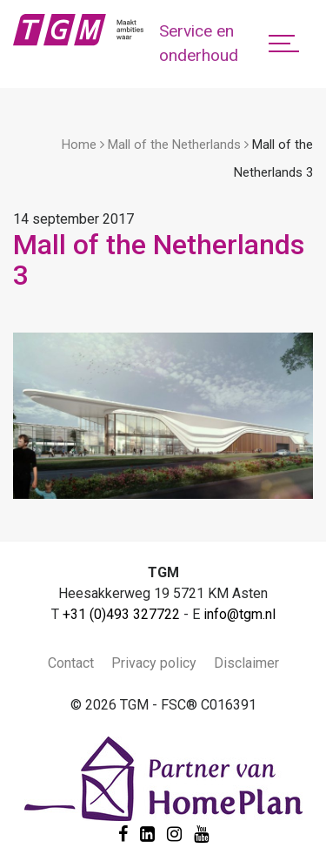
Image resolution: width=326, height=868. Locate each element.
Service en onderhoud (199, 44)
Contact (71, 663)
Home (79, 145)
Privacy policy (154, 663)
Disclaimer (246, 663)
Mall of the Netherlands (174, 145)
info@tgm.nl (240, 614)
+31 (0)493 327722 (121, 614)
